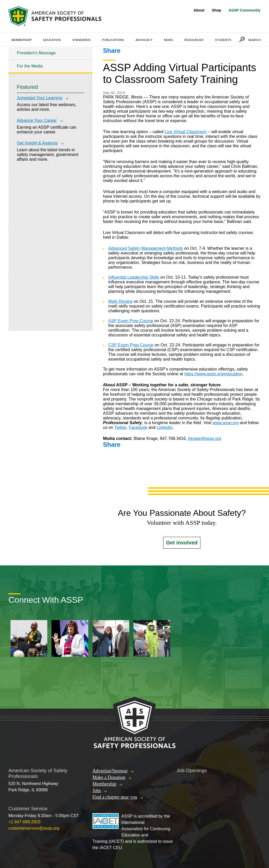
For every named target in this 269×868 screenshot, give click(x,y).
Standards (81, 40)
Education (52, 40)
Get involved (182, 543)
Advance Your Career (37, 120)
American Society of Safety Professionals (55, 16)
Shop (216, 10)
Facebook (138, 427)
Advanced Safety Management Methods (146, 248)
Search (254, 40)
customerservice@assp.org (34, 828)
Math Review (120, 301)
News (169, 40)
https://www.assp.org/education (213, 374)
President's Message (36, 53)
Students (223, 40)
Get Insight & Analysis (37, 143)
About (199, 10)
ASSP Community (245, 10)
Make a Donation (109, 777)
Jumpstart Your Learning (40, 98)
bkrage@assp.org (205, 438)
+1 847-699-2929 (24, 822)
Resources (194, 40)
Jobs (97, 791)
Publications (113, 40)
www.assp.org (226, 423)
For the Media (30, 66)
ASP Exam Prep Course (131, 321)
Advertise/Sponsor (110, 771)
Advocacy (144, 40)
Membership (22, 40)
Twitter (120, 427)
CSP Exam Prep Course (131, 345)
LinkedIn (165, 427)
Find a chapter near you (115, 797)
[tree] (50, 60)
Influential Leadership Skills (134, 277)
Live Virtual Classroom (186, 132)
